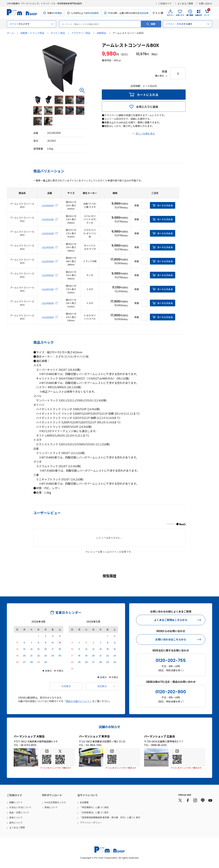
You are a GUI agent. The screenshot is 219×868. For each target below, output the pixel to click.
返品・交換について (19, 812)
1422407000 (48, 289)
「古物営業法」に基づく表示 (94, 812)
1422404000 (48, 261)
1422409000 (48, 317)
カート (207, 13)
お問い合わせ (205, 4)
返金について (16, 817)
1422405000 (48, 275)
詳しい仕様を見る (145, 133)
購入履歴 (190, 15)
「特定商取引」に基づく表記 (94, 807)
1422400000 (48, 205)
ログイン (170, 15)
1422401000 (48, 219)
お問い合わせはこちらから (171, 639)
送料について (16, 823)
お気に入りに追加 (147, 107)
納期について (16, 802)
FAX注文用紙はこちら (55, 802)
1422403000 (48, 247)
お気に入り (180, 15)
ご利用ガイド (165, 4)
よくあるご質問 (185, 4)
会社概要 (84, 802)
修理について (51, 807)
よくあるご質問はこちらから (171, 620)
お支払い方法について (20, 807)
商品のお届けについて (78, 701)
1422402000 (48, 233)
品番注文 (199, 15)
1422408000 (48, 303)
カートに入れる (148, 95)
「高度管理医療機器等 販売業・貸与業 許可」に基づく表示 (110, 817)
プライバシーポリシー (91, 823)
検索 (153, 24)
